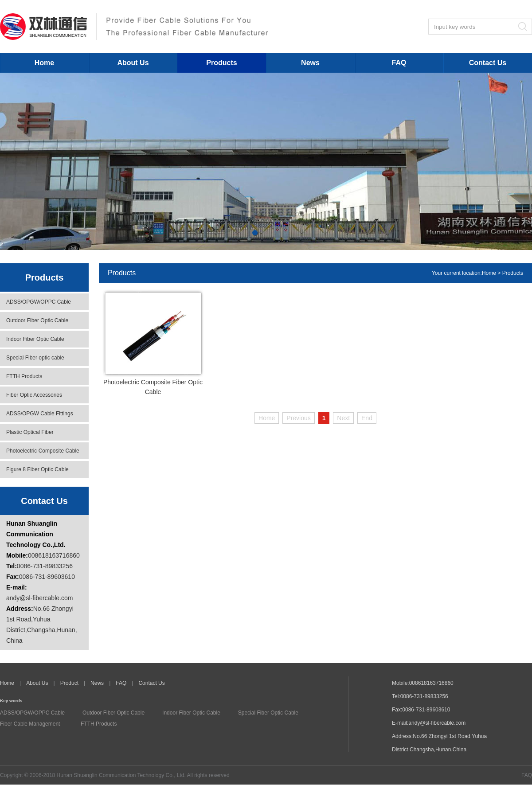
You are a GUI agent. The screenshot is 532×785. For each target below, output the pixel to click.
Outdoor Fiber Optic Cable (37, 320)
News (310, 63)
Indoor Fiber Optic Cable (35, 339)
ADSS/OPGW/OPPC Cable (39, 302)
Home (44, 63)
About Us (133, 63)
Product (69, 683)
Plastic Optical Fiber (30, 432)
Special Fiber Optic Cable (268, 713)
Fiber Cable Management (30, 724)
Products (221, 63)
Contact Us (488, 63)
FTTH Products (24, 376)
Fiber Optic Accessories (34, 395)
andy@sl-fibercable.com (39, 598)
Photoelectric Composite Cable (43, 451)
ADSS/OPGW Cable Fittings (40, 414)
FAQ (399, 63)
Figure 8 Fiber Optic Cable (37, 469)
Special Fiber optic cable (35, 358)
